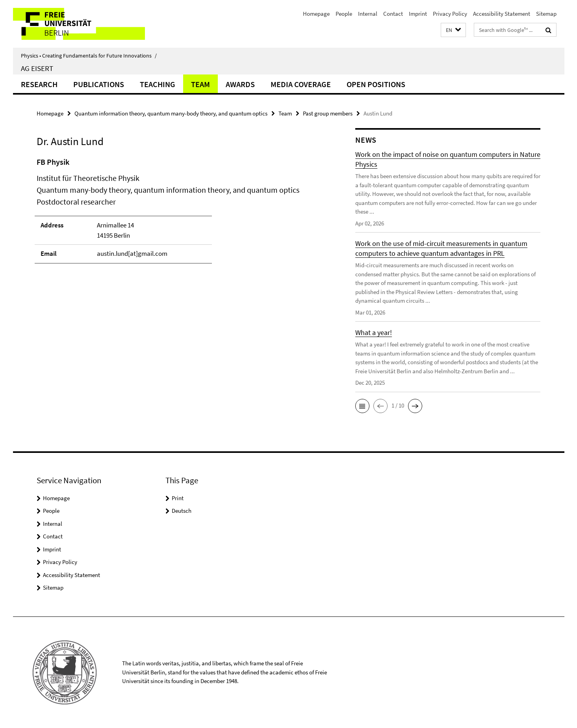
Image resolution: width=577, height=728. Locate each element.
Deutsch (182, 511)
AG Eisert (37, 68)
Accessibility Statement (502, 14)
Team (200, 84)
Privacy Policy (450, 14)
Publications (99, 84)
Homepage (316, 14)
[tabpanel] (181, 214)
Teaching (158, 84)
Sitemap (546, 14)
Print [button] (178, 498)
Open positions (376, 84)
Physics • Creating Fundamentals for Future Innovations (89, 56)
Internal (368, 14)
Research (39, 84)
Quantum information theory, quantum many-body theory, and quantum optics (171, 113)
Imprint (418, 14)
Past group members (328, 113)
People (344, 14)
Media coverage (301, 84)
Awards (240, 84)
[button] (453, 30)
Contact (393, 14)
